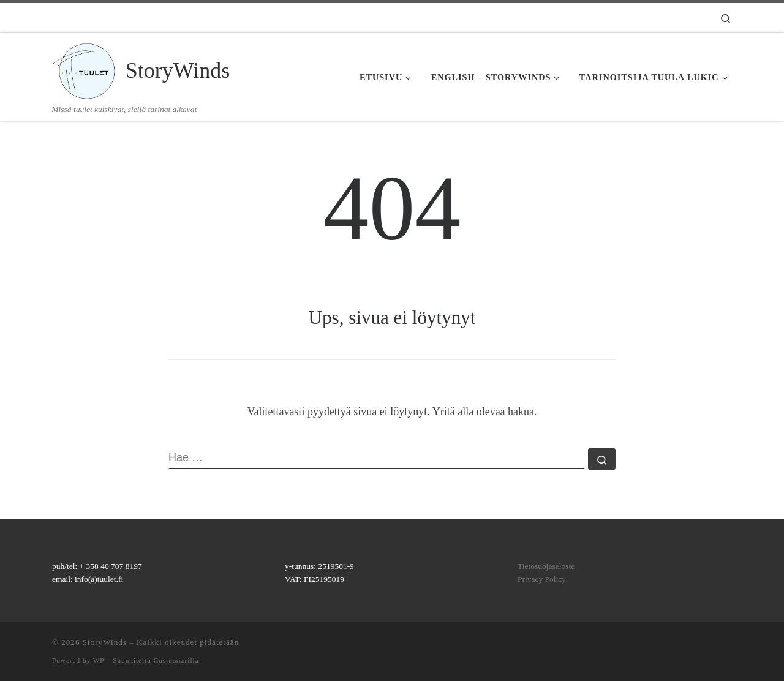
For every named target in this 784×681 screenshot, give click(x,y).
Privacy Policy (542, 579)
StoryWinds (105, 642)
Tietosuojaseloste (546, 566)
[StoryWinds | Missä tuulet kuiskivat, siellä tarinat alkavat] (87, 68)
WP (99, 660)
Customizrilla (176, 660)
